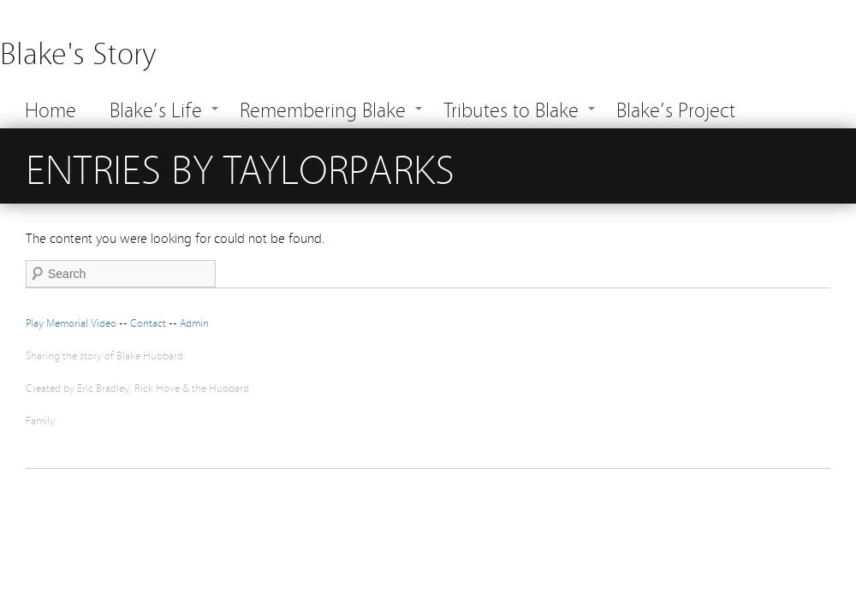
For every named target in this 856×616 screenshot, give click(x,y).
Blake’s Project (676, 108)
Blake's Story (78, 51)
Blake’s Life (156, 108)
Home (51, 108)
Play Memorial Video (71, 322)
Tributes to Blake (511, 108)
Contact (149, 322)
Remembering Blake (323, 108)
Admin (194, 322)
